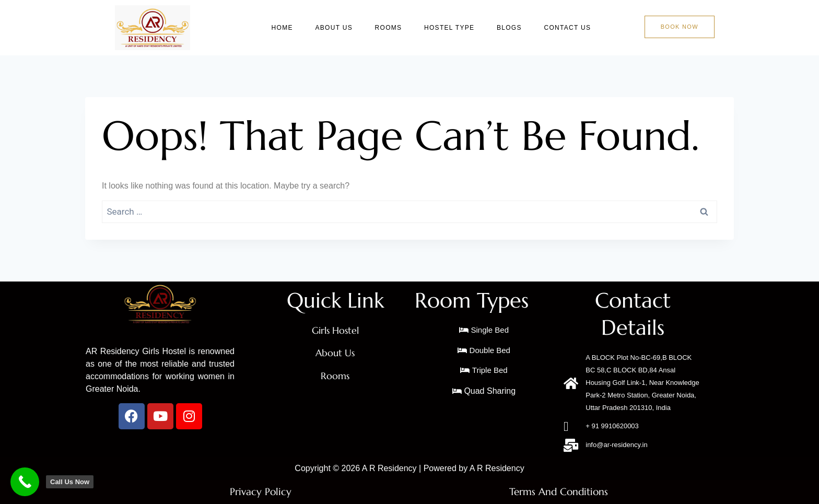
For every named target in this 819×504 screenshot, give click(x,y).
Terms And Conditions (558, 492)
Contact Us (569, 28)
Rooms (394, 28)
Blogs (512, 28)
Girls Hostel (335, 330)
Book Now (680, 27)
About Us (341, 28)
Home (291, 28)
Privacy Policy (261, 492)
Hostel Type (454, 28)
